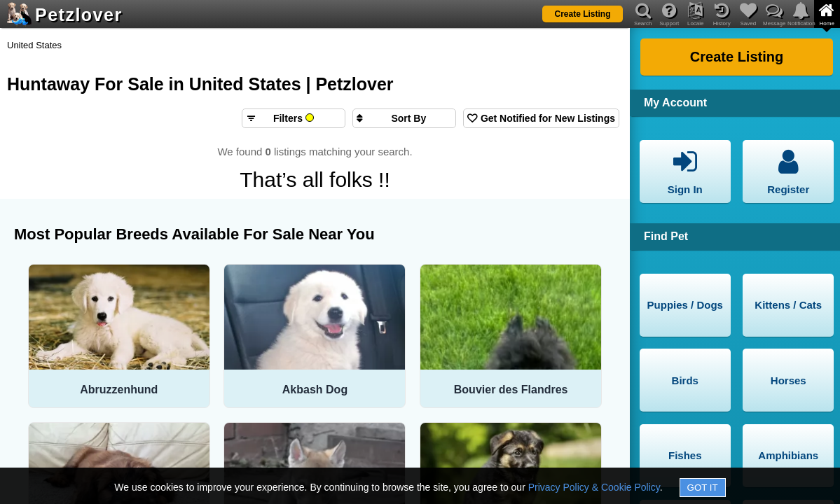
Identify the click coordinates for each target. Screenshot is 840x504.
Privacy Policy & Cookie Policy (594, 487)
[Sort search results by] (404, 118)
